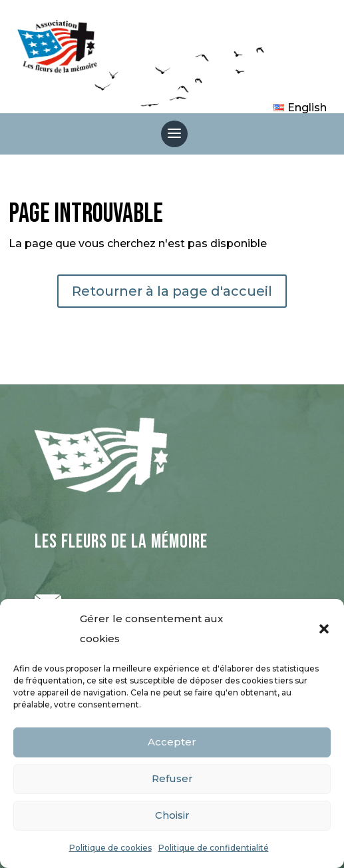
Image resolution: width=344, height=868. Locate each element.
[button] (324, 629)
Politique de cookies (110, 848)
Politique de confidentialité (214, 848)
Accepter (172, 742)
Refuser (172, 778)
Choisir (172, 815)
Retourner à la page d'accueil (172, 291)
